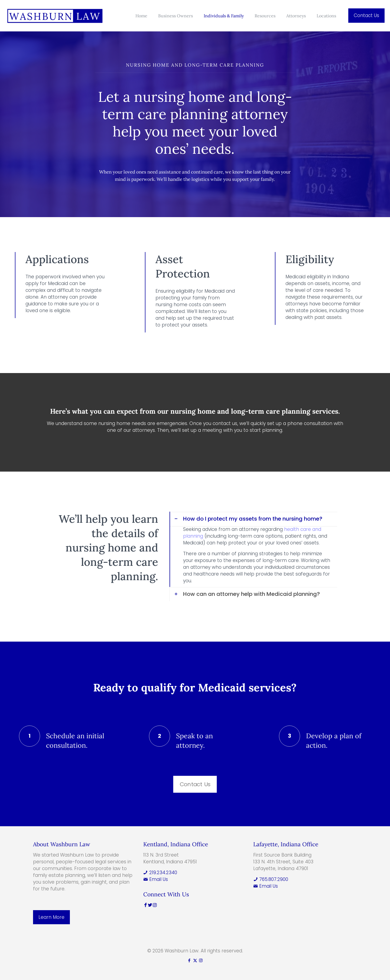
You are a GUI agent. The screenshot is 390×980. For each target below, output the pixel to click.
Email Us (156, 879)
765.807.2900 (271, 879)
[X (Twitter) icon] (195, 960)
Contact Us (366, 15)
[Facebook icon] (189, 960)
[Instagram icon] (201, 960)
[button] (253, 549)
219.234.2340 (160, 873)
